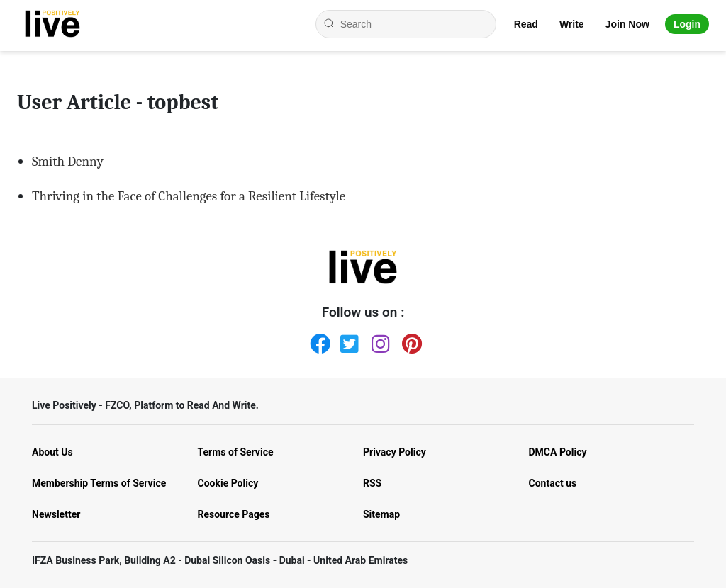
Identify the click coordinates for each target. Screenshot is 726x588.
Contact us (553, 483)
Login (687, 24)
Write (572, 24)
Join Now (627, 24)
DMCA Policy (558, 452)
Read (526, 24)
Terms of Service (236, 452)
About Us (52, 452)
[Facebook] (317, 341)
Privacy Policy (395, 452)
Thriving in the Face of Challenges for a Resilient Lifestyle (189, 196)
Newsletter (56, 514)
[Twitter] (347, 341)
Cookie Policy (228, 483)
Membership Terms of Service (99, 483)
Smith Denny (68, 162)
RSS (372, 483)
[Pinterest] (409, 341)
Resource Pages (234, 514)
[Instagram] (379, 341)
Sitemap (381, 514)
